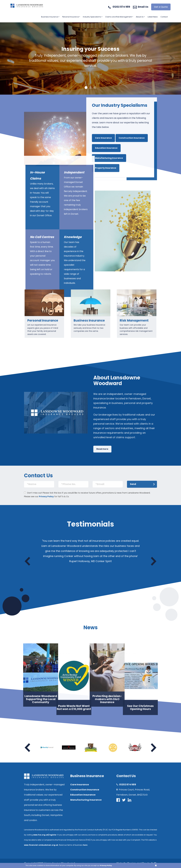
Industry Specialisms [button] (92, 17)
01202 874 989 (121, 7)
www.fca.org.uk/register (45, 835)
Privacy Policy (106, 865)
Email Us (143, 7)
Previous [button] (27, 561)
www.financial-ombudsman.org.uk (41, 845)
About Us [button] (140, 17)
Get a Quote (161, 7)
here (85, 845)
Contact (164, 17)
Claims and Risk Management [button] (118, 17)
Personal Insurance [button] (70, 17)
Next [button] (154, 561)
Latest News (153, 17)
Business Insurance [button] (50, 17)
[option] (90, 58)
